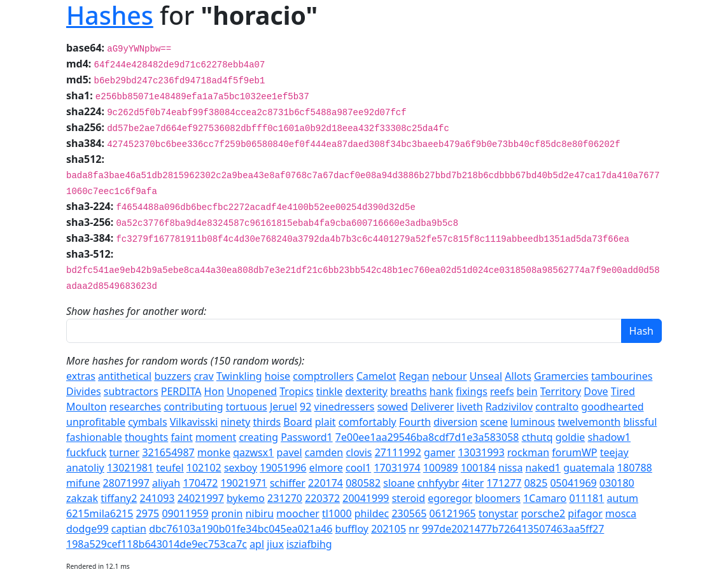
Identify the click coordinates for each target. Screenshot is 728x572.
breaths (408, 391)
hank (441, 391)
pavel (290, 452)
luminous (533, 422)
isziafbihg (309, 544)
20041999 (366, 498)
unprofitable (96, 422)
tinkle (330, 391)
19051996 (283, 468)
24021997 (201, 498)
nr (414, 529)
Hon (214, 391)
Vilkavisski (194, 422)
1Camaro (545, 498)
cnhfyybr (438, 483)
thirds (267, 422)
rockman (528, 452)
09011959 (185, 513)
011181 (586, 498)
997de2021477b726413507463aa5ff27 (513, 529)
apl (257, 544)
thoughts (146, 437)
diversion (455, 422)
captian (129, 529)
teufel (170, 468)
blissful (640, 422)
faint (181, 437)
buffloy (352, 529)
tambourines (622, 376)
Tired (623, 391)
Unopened (252, 391)
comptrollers (323, 376)
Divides (84, 391)
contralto (557, 407)
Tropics (296, 391)
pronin (227, 513)
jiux (275, 544)
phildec (372, 513)
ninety (236, 422)
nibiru (260, 513)
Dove (596, 391)
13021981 (130, 468)
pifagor (585, 513)
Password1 (307, 437)
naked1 (543, 468)
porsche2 (543, 513)
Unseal (486, 376)
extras (81, 376)
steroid (409, 498)
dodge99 (87, 529)
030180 (617, 483)
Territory (561, 391)
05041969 (573, 483)
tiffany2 (119, 498)
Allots (518, 376)
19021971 (244, 483)
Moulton (87, 407)
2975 (148, 513)
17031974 (397, 468)
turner (124, 452)
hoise (277, 376)
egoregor (450, 498)
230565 (409, 513)
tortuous (247, 407)
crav (204, 376)
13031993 (481, 452)
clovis (359, 452)
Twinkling (239, 376)
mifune (83, 483)
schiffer (288, 483)
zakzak (82, 498)
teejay (614, 452)
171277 (504, 483)
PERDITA (181, 391)
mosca (621, 513)
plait (325, 422)
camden (324, 452)
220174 (325, 483)
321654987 (168, 452)
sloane (399, 483)
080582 (363, 483)
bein (527, 391)
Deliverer (432, 407)
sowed (393, 407)
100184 (478, 468)
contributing (193, 407)
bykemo (246, 498)
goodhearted (612, 407)
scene (494, 422)
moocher (298, 513)
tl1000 (337, 513)
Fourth (415, 422)
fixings (472, 391)
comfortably (367, 422)
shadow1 (609, 437)
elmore (326, 468)
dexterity (367, 391)
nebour (450, 376)
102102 (204, 468)
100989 (441, 468)
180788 (635, 468)
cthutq (537, 437)
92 (305, 407)
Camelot (376, 376)
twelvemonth (589, 422)
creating (258, 437)
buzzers (172, 376)
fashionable (94, 437)
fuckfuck (86, 452)
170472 (200, 483)
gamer (439, 452)
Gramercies (561, 376)
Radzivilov (509, 407)
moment (216, 437)
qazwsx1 (253, 452)
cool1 (358, 468)
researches (136, 407)
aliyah (166, 483)
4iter (473, 483)
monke (214, 452)
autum (623, 498)
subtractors (131, 391)
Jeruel (283, 407)
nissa (510, 468)
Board (297, 422)
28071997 (126, 483)
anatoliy (85, 468)
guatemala (589, 468)
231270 (285, 498)
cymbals (147, 422)
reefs (502, 391)
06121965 (453, 513)
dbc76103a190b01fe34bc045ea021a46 (241, 529)
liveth (470, 407)
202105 (388, 529)
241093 (157, 498)
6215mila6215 (100, 513)
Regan (414, 376)
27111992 (398, 452)
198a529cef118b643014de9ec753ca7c (157, 544)
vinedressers (345, 407)
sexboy (241, 468)
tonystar (499, 513)
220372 (322, 498)
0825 (536, 483)
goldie (570, 437)
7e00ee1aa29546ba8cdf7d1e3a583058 (427, 437)
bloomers (498, 498)
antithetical (125, 376)
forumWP (574, 452)
